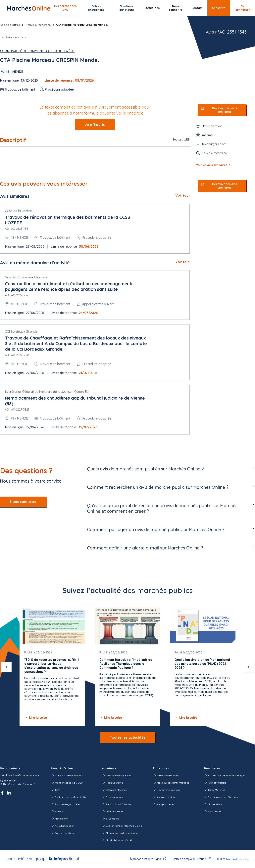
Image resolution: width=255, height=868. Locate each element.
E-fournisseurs (112, 797)
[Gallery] (127, 667)
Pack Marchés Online (116, 775)
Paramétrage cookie (65, 804)
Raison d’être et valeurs (67, 775)
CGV (55, 790)
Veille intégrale (130, 113)
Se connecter (243, 8)
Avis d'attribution (63, 826)
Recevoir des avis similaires (225, 110)
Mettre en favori (212, 126)
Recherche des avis (167, 790)
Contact (197, 8)
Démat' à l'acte (113, 811)
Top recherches (62, 833)
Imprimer (207, 135)
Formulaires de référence (221, 797)
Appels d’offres (10, 25)
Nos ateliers (213, 804)
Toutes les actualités (128, 737)
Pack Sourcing (112, 783)
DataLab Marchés (114, 790)
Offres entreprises (96, 8)
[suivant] (249, 667)
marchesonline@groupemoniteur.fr (21, 775)
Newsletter (59, 819)
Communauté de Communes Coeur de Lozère (37, 51)
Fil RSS (57, 811)
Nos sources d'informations (171, 783)
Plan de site (213, 811)
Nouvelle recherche (38, 25)
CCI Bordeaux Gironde (21, 332)
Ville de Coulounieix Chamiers (26, 277)
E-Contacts (110, 819)
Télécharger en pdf (214, 144)
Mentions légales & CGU (67, 783)
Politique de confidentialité (69, 797)
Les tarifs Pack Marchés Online (122, 826)
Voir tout (183, 195)
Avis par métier (164, 804)
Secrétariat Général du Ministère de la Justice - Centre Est (47, 392)
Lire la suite (36, 718)
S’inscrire (219, 8)
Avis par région (164, 797)
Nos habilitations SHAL (117, 840)
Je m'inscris (95, 124)
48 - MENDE (14, 72)
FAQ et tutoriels (215, 783)
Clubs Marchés (215, 790)
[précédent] (6, 667)
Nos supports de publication (121, 833)
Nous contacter (23, 502)
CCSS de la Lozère (18, 211)
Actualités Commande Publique (224, 775)
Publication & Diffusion (117, 804)
